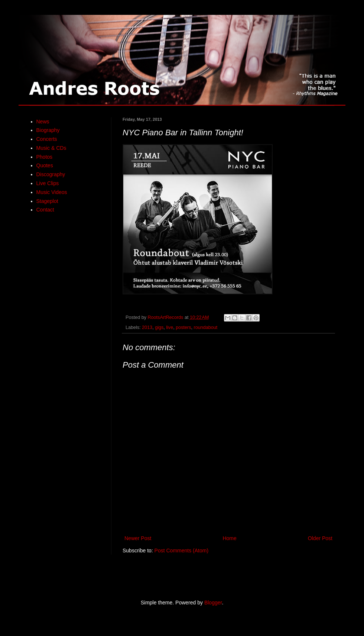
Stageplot (47, 201)
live (170, 327)
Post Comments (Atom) (181, 551)
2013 (147, 327)
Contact (45, 210)
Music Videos (52, 192)
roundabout (205, 327)
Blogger (213, 603)
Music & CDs (51, 148)
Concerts (47, 139)
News (43, 122)
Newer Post (138, 538)
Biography (48, 130)
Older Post (320, 538)
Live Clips (48, 183)
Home (229, 538)
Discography (51, 174)
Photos (45, 157)
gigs (159, 327)
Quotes (45, 165)
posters (183, 327)
